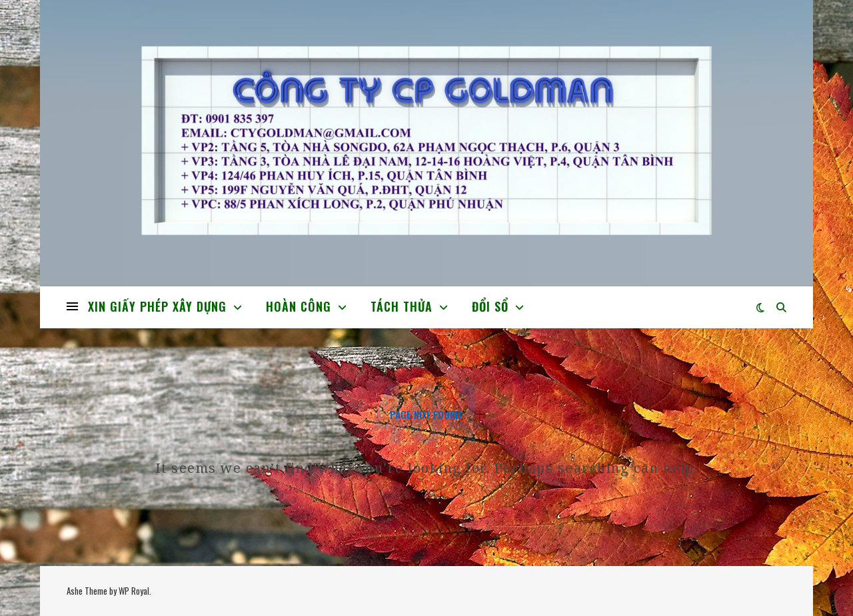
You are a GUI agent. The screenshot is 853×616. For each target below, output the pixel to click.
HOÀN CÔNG (299, 306)
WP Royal (134, 591)
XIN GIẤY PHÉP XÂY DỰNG (157, 306)
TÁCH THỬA (402, 306)
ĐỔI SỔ (490, 306)
